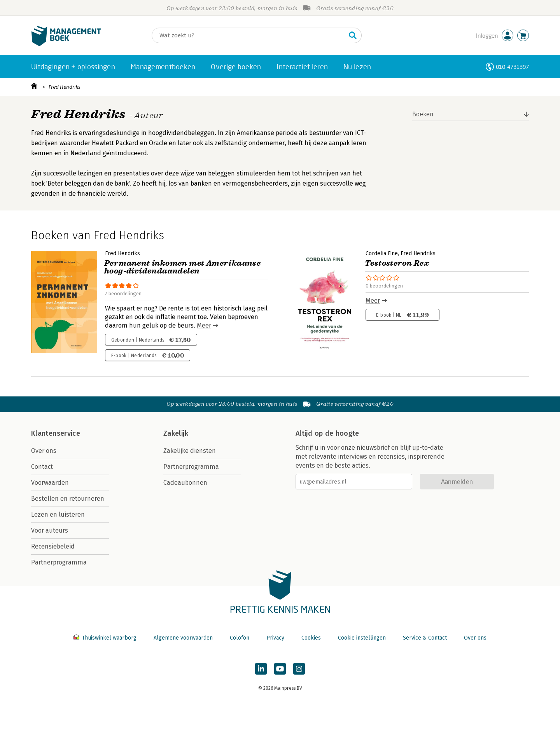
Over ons (44, 451)
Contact (42, 467)
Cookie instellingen (362, 638)
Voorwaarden (50, 483)
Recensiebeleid (53, 546)
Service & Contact (425, 638)
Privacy (275, 638)
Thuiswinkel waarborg (106, 638)
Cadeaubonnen (185, 483)
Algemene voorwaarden (183, 638)
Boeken (423, 114)
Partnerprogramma (59, 562)
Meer (204, 325)
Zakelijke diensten (190, 451)
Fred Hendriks (65, 87)
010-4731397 (512, 67)
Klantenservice (56, 433)
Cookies (311, 638)
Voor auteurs (50, 530)
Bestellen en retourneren (68, 499)
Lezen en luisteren (58, 515)
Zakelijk (176, 433)
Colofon (240, 638)
